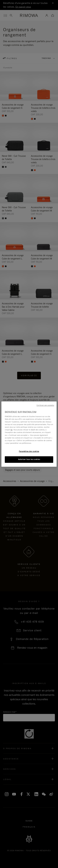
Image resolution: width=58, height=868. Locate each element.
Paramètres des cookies (29, 451)
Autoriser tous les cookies (29, 459)
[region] (29, 434)
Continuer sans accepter (45, 405)
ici (11, 430)
